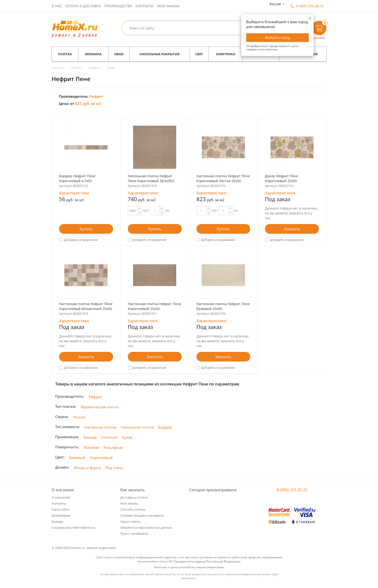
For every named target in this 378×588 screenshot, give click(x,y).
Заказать (292, 229)
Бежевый (77, 458)
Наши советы (130, 521)
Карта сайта (60, 509)
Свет (199, 54)
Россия (79, 417)
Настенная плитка (100, 427)
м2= (146, 210)
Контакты (145, 6)
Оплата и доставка (83, 6)
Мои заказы (168, 6)
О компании (61, 497)
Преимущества (118, 6)
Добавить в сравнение (81, 240)
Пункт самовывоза (134, 533)
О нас (57, 6)
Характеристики (74, 193)
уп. (168, 210)
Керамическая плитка (100, 407)
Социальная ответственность (74, 527)
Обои (119, 54)
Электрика (226, 54)
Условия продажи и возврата (142, 515)
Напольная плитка (137, 427)
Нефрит (95, 397)
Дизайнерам (61, 515)
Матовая (91, 447)
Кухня (127, 437)
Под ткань (114, 468)
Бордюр (165, 427)
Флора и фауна (87, 468)
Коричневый (101, 458)
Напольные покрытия (160, 54)
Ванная (90, 437)
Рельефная (113, 447)
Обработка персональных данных (146, 527)
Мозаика (93, 54)
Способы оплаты (133, 509)
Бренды (57, 521)
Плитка (65, 54)
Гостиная (109, 437)
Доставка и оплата (134, 497)
